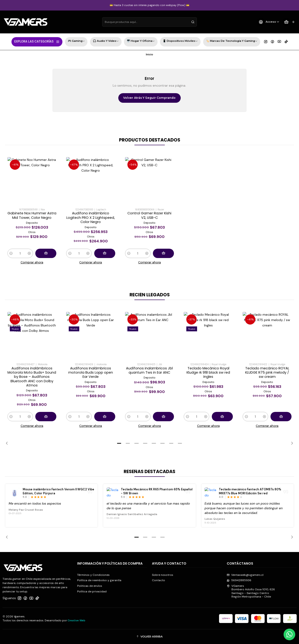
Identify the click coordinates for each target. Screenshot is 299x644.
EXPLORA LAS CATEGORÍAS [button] (37, 42)
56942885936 (239, 580)
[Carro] (289, 22)
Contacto (159, 580)
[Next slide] (291, 443)
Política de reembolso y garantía (99, 580)
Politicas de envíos (90, 586)
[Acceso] (268, 22)
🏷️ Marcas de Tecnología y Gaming (232, 41)
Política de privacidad (92, 591)
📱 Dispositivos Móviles (180, 41)
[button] (119, 443)
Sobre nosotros (163, 575)
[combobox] (149, 22)
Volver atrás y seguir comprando (149, 98)
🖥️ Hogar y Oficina (141, 41)
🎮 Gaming (76, 41)
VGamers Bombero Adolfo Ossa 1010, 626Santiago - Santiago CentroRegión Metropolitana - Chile (251, 591)
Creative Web (76, 620)
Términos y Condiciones (93, 575)
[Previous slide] (8, 443)
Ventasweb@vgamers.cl (245, 575)
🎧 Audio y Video (106, 41)
